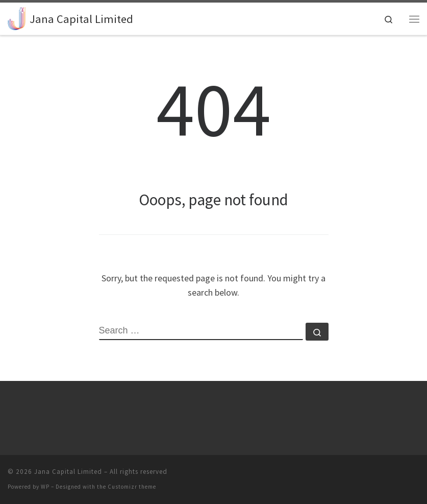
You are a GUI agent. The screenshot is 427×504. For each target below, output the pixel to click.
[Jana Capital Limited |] (17, 17)
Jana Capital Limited (68, 472)
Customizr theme (132, 487)
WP (45, 487)
